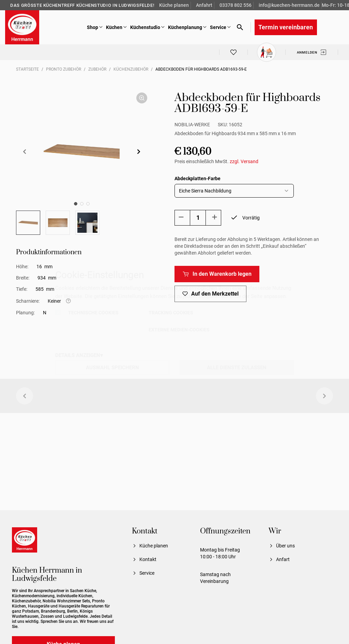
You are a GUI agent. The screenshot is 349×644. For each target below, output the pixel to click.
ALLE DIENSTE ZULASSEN (237, 367)
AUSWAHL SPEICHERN (112, 367)
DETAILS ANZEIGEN (78, 355)
